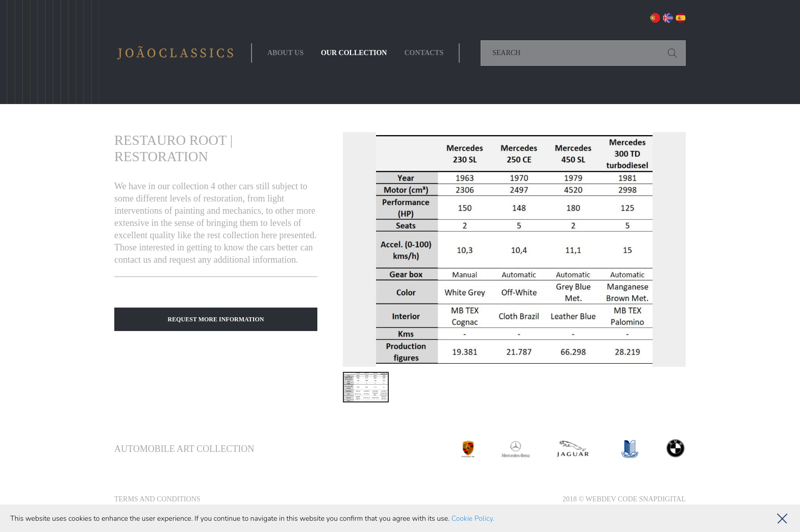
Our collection (354, 53)
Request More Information (216, 319)
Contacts (424, 53)
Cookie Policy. (473, 518)
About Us (285, 53)
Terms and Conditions (157, 499)
